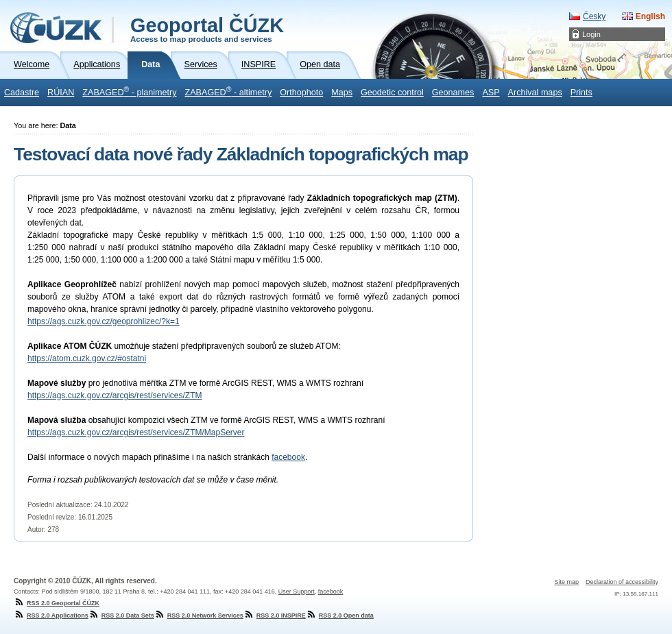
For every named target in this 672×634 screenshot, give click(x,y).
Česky (594, 16)
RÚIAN (61, 93)
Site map (566, 582)
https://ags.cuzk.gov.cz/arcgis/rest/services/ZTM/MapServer (136, 432)
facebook (288, 457)
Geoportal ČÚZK (207, 29)
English (650, 16)
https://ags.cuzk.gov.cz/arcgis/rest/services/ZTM (115, 395)
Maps (342, 93)
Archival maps (535, 93)
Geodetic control (392, 93)
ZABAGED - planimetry (129, 91)
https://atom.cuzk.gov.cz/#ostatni (87, 358)
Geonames (453, 93)
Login (591, 34)
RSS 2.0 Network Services (199, 615)
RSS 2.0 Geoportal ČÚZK (57, 603)
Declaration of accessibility (622, 582)
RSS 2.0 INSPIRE (275, 615)
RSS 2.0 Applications (51, 615)
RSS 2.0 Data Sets (121, 615)
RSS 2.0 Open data (340, 615)
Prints (581, 93)
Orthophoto (301, 93)
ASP (491, 93)
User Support (297, 592)
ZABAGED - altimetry (229, 91)
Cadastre (22, 93)
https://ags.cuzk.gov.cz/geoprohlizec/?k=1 (104, 321)
